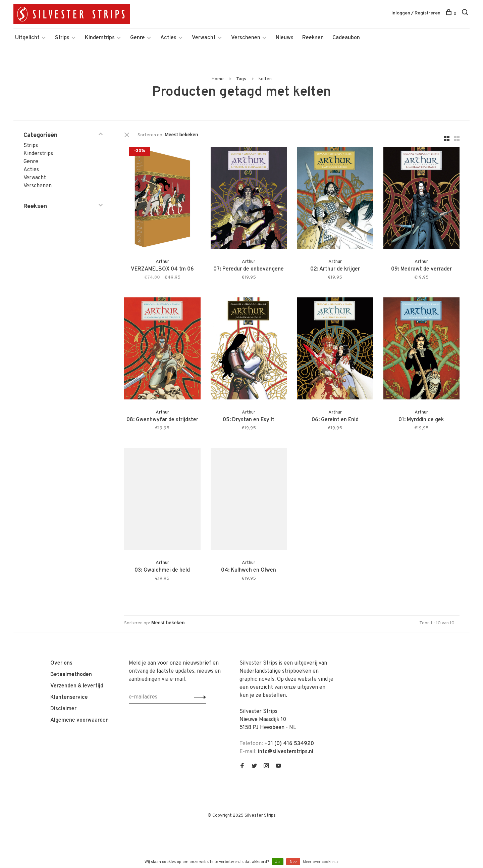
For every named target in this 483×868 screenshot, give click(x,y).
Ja (278, 862)
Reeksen (313, 38)
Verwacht (204, 38)
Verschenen (246, 38)
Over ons (61, 663)
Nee (293, 862)
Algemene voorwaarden (79, 720)
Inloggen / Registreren (416, 13)
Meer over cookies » (321, 862)
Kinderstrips (100, 38)
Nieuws (285, 38)
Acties (168, 38)
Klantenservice (69, 697)
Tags (241, 79)
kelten (265, 79)
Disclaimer (63, 709)
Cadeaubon (346, 38)
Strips (62, 38)
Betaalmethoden (71, 675)
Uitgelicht (27, 38)
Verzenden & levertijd (77, 686)
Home (218, 79)
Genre (138, 38)
